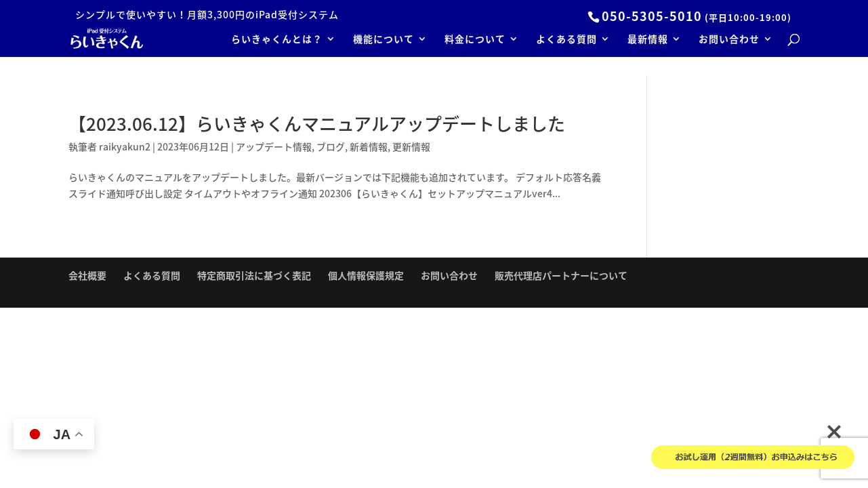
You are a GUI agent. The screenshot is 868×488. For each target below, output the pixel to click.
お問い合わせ (729, 40)
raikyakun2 (125, 146)
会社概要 (87, 275)
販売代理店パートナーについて (561, 275)
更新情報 (411, 146)
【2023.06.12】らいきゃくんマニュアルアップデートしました (317, 123)
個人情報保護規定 (366, 275)
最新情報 (648, 40)
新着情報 (369, 146)
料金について (475, 40)
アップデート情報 (274, 146)
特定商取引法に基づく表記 (254, 275)
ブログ (331, 146)
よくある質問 (566, 40)
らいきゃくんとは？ (277, 40)
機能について (384, 40)
